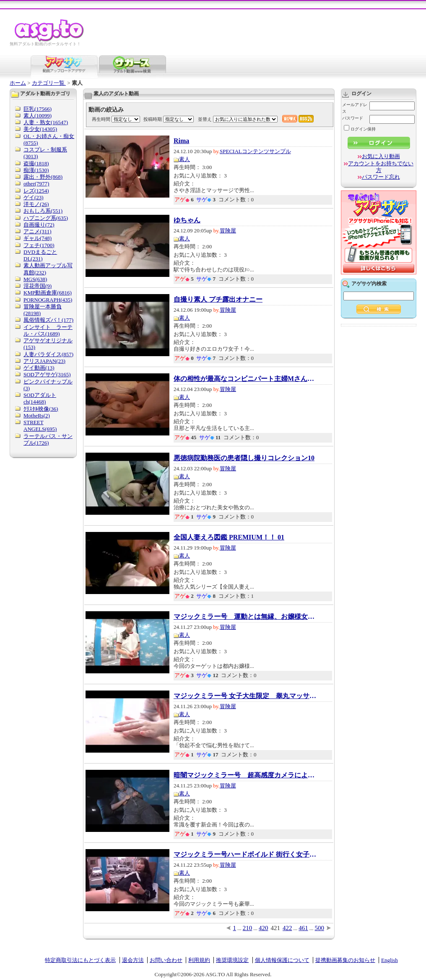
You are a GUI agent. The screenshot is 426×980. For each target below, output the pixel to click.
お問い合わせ (166, 960)
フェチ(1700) (39, 245)
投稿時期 (153, 119)
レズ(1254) (36, 191)
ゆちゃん (187, 220)
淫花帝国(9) (38, 286)
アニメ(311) (38, 231)
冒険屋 (228, 231)
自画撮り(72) (39, 225)
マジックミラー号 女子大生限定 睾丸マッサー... (245, 696)
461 (303, 928)
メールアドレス (355, 108)
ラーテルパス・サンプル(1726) (48, 439)
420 (264, 928)
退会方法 (133, 960)
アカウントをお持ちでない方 (381, 167)
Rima (181, 141)
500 (320, 928)
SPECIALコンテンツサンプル (255, 151)
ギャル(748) (38, 238)
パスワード (353, 118)
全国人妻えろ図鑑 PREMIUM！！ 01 (229, 537)
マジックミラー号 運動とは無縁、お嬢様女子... (245, 617)
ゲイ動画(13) (39, 368)
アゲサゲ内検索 (369, 284)
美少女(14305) (40, 129)
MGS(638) (35, 279)
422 (287, 928)
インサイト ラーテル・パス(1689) (48, 330)
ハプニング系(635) (46, 218)
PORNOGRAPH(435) (48, 300)
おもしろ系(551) (43, 211)
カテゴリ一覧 (49, 83)
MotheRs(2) (37, 416)
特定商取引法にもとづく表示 (80, 960)
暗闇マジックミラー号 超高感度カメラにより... (245, 775)
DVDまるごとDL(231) (40, 255)
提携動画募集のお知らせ (345, 960)
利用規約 (199, 960)
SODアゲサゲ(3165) (47, 374)
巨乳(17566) (38, 109)
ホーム (18, 83)
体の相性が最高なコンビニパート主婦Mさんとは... (245, 379)
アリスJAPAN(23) (44, 361)
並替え (205, 119)
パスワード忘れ (381, 177)
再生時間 (101, 119)
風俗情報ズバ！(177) (48, 320)
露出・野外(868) (43, 177)
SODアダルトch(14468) (40, 398)
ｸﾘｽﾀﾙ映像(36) (41, 409)
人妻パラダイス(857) (48, 354)
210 (248, 928)
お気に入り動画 (381, 156)
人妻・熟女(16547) (46, 122)
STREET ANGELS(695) (40, 426)
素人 (184, 159)
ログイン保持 (360, 129)
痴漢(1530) (36, 170)
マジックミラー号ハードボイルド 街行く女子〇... (245, 855)
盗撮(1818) (36, 163)
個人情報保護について (282, 960)
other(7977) (36, 184)
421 (276, 928)
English (390, 960)
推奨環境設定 (232, 960)
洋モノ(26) (36, 204)
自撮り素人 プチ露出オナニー (218, 300)
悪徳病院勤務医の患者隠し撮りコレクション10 (244, 458)
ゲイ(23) (34, 197)
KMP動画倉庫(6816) (48, 293)
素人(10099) (38, 116)
